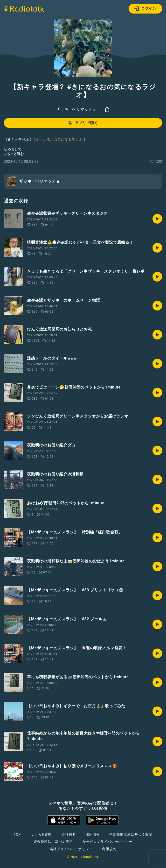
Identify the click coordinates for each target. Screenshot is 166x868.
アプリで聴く (83, 123)
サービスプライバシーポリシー (107, 842)
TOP (17, 834)
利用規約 (109, 849)
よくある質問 (41, 834)
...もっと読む (14, 154)
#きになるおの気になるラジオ (58, 140)
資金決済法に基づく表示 (53, 842)
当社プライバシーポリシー (71, 849)
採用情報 (93, 834)
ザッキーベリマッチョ (76, 109)
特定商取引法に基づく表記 (131, 834)
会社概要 (69, 834)
